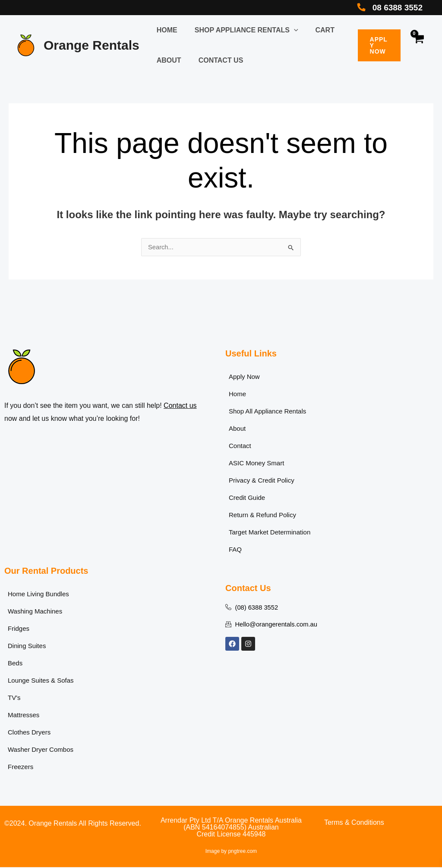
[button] (289, 30)
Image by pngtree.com (231, 852)
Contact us (180, 406)
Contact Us (216, 60)
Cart (316, 30)
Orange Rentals (92, 45)
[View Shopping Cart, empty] (418, 46)
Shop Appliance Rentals (241, 30)
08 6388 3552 (394, 8)
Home (165, 30)
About (167, 60)
